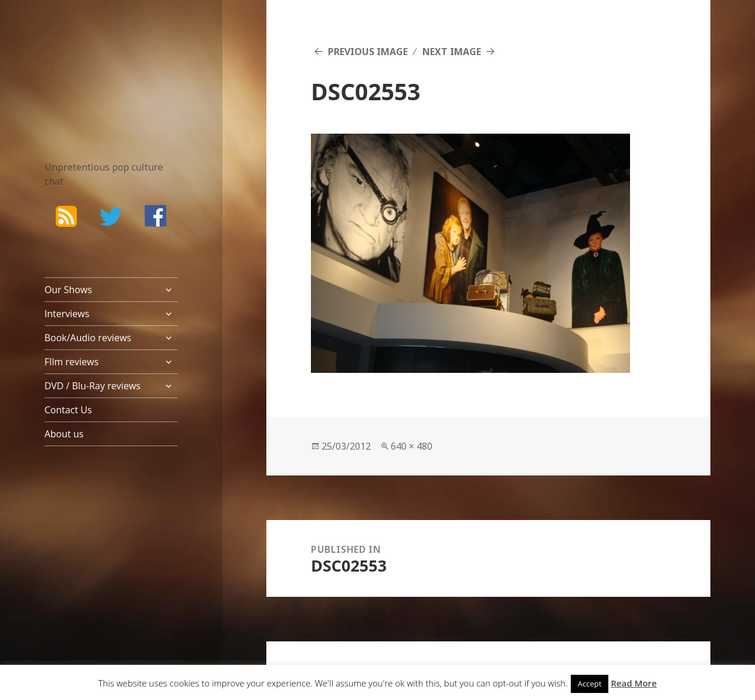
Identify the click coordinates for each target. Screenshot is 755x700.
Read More (634, 683)
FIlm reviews (72, 362)
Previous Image (368, 52)
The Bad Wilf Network (94, 64)
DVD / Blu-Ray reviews (93, 386)
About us (64, 434)
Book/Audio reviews (88, 338)
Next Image (452, 52)
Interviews (67, 314)
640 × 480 (412, 446)
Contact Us (68, 410)
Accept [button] (590, 684)
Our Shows (68, 290)
